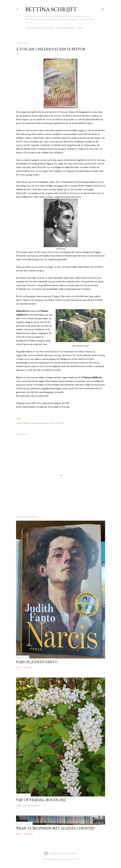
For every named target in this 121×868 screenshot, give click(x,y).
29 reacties (28, 834)
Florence (34, 423)
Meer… (81, 28)
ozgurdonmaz (72, 859)
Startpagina (33, 28)
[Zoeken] (103, 9)
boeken (26, 423)
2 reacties (28, 668)
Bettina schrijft (51, 9)
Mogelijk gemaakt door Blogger (61, 853)
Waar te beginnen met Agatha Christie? (55, 828)
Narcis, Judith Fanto (37, 662)
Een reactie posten (32, 806)
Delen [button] (19, 419)
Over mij (49, 28)
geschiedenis (44, 423)
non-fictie (60, 423)
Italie (52, 423)
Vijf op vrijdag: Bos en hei (41, 800)
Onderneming (65, 28)
